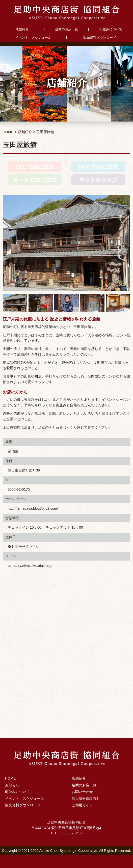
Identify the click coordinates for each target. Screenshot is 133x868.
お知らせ (12, 785)
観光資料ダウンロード (100, 38)
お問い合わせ (82, 792)
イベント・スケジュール (33, 38)
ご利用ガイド (82, 805)
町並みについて (111, 29)
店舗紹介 (22, 29)
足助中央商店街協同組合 (67, 13)
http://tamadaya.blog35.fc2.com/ (33, 508)
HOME (8, 132)
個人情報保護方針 (86, 799)
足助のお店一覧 (66, 29)
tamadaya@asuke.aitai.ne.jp (30, 566)
